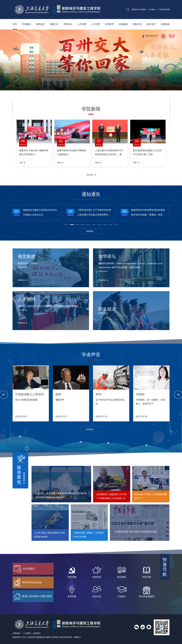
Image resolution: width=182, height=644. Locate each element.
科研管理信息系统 (28, 583)
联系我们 (37, 633)
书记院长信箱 (165, 9)
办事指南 (165, 24)
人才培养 (96, 24)
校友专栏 (151, 24)
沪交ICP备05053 (65, 637)
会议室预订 (25, 569)
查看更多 (90, 175)
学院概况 (26, 24)
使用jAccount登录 (139, 9)
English (153, 9)
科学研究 (110, 24)
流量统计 (77, 637)
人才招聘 (82, 24)
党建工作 (54, 24)
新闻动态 (40, 24)
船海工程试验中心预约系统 (33, 596)
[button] (144, 92)
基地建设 (123, 24)
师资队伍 (68, 24)
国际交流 (137, 24)
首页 (15, 24)
